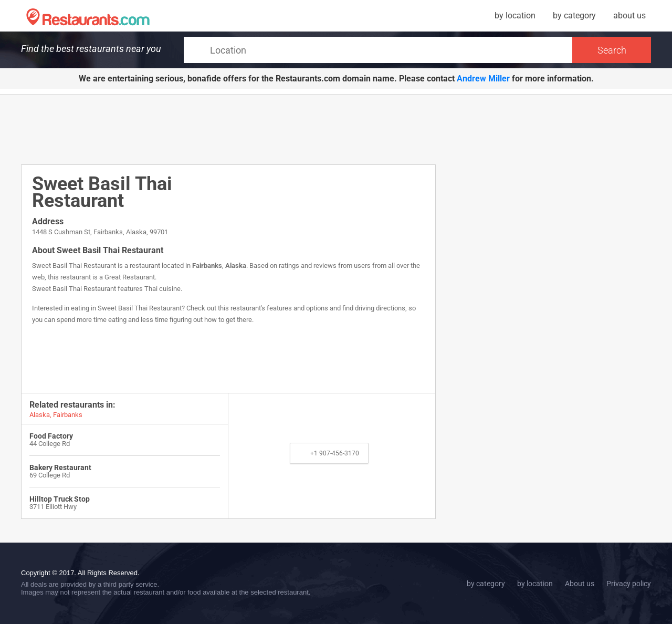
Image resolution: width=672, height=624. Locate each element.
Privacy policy (629, 584)
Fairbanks (207, 266)
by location (515, 15)
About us (580, 584)
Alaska (236, 266)
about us (629, 15)
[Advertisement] (228, 129)
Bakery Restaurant (60, 467)
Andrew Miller (483, 79)
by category (574, 15)
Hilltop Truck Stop (60, 499)
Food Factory (51, 436)
